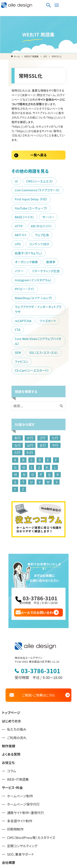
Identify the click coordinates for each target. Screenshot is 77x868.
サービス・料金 (12, 716)
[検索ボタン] (63, 5)
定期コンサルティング (22, 775)
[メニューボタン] (71, 5)
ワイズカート (40, 281)
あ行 (10, 376)
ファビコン (14, 308)
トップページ (11, 642)
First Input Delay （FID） (24, 182)
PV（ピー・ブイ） (17, 254)
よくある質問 (11, 683)
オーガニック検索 (19, 227)
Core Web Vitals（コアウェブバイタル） (33, 290)
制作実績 (9, 675)
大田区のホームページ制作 (21, 816)
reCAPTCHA (16, 281)
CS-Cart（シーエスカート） (46, 308)
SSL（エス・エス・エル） (36, 299)
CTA (59, 281)
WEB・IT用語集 (18, 708)
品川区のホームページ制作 (21, 808)
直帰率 (43, 227)
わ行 (60, 383)
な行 (60, 376)
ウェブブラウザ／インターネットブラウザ (33, 272)
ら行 (47, 383)
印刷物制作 (15, 758)
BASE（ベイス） (58, 191)
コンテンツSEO (17, 218)
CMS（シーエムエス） (32, 164)
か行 (22, 376)
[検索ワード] (39, 344)
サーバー (13, 200)
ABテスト (13, 209)
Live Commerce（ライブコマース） (30, 173)
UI (9, 164)
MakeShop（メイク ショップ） (26, 263)
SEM (10, 299)
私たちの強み (17, 658)
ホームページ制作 (20, 725)
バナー (60, 227)
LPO (53, 209)
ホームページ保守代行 (23, 733)
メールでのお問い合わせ (39, 541)
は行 (10, 383)
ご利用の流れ (17, 666)
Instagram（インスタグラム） (26, 245)
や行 (35, 383)
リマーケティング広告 (21, 236)
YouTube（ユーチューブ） (24, 191)
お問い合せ (10, 825)
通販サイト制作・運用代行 (25, 741)
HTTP (31, 200)
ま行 (22, 383)
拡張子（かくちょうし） (49, 218)
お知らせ (8, 800)
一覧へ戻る (38, 138)
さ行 (35, 376)
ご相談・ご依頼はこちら (38, 624)
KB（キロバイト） (54, 200)
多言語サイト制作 (20, 750)
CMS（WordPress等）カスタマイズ (31, 766)
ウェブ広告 (34, 209)
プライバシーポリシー (17, 833)
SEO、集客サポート (20, 783)
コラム (11, 700)
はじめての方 (11, 650)
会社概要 (9, 791)
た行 (47, 376)
